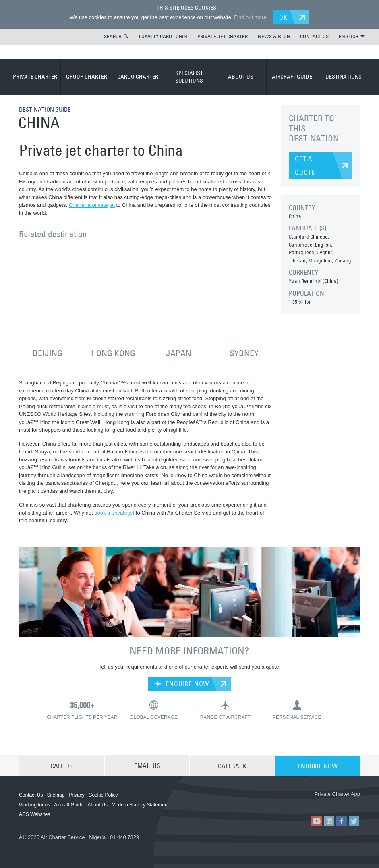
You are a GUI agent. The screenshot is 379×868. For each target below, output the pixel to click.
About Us (98, 804)
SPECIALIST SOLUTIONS (189, 77)
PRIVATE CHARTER (35, 76)
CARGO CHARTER (138, 76)
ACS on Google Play (338, 802)
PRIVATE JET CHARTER (223, 36)
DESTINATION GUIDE (47, 109)
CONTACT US (314, 36)
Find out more (249, 17)
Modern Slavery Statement (140, 804)
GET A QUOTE (305, 165)
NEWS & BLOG (274, 36)
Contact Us (31, 795)
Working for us (34, 804)
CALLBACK (232, 765)
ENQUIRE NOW (182, 683)
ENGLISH (352, 36)
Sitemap (56, 795)
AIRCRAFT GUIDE (292, 76)
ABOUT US (241, 76)
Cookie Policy (103, 795)
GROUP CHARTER (87, 76)
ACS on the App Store (290, 802)
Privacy (76, 795)
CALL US (62, 765)
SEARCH (113, 36)
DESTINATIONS (344, 76)
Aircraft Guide (69, 804)
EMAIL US (147, 765)
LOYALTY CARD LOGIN (163, 36)
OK (285, 17)
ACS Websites (34, 814)
